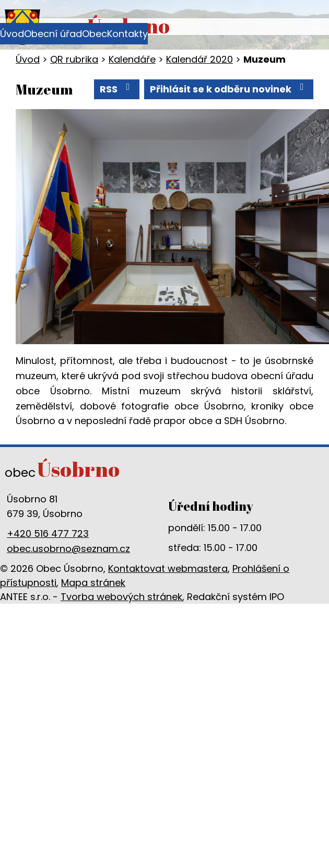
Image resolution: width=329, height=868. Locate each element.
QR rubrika (74, 59)
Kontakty (127, 34)
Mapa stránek (93, 583)
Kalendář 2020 (199, 59)
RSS (117, 89)
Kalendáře (132, 59)
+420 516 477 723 (48, 533)
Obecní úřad (53, 34)
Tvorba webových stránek (121, 597)
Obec (95, 34)
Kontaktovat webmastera (168, 568)
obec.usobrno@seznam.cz (68, 549)
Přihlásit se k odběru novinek (229, 89)
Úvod (12, 34)
